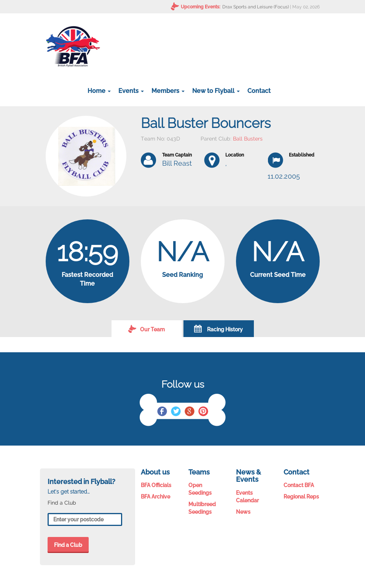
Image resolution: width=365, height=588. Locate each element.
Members (168, 91)
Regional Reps (301, 497)
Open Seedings (200, 489)
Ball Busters (248, 139)
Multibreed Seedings (202, 508)
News (243, 512)
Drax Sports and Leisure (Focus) (256, 7)
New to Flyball (216, 91)
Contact (259, 91)
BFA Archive (155, 497)
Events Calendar (247, 497)
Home (99, 91)
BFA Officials (156, 485)
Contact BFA (299, 485)
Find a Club (68, 545)
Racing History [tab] (218, 329)
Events (131, 91)
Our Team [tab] (147, 329)
